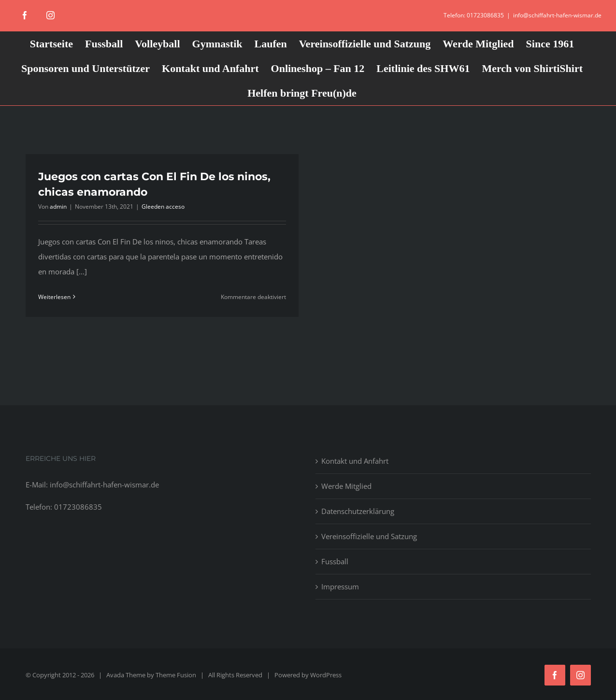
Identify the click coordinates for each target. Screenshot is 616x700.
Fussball (335, 561)
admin (58, 207)
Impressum (340, 586)
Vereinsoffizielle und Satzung (369, 536)
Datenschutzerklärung (358, 511)
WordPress (326, 675)
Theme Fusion (176, 675)
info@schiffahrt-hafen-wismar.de (557, 15)
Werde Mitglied (346, 486)
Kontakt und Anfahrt (355, 461)
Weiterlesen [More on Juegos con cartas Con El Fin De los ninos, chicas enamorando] (54, 297)
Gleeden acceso (163, 207)
